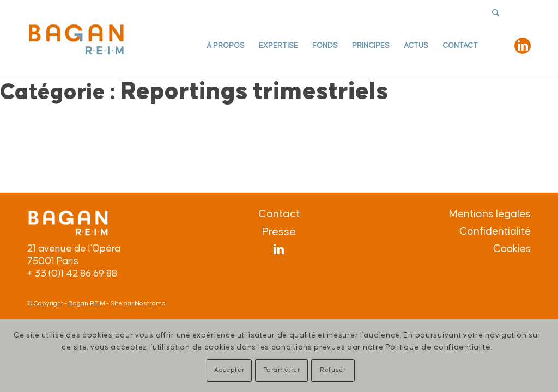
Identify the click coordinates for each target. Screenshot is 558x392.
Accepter (229, 370)
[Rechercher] (496, 46)
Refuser (333, 370)
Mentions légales (490, 214)
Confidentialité (495, 231)
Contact (279, 214)
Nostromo (150, 304)
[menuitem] (226, 46)
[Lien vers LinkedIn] (523, 46)
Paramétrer (282, 370)
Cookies (512, 249)
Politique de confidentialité (438, 347)
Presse (279, 232)
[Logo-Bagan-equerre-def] (76, 39)
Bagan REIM (87, 304)
